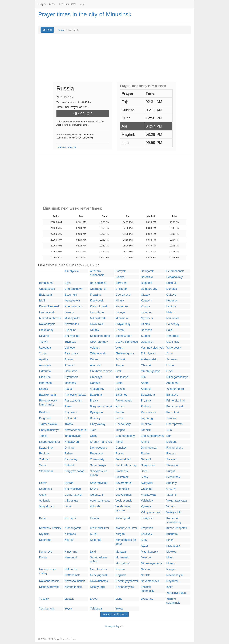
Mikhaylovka (72, 318)
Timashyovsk (73, 436)
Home (47, 30)
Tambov (171, 418)
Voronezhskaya (100, 501)
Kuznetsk (172, 534)
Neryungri (71, 558)
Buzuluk (171, 283)
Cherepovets (174, 424)
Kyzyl (144, 546)
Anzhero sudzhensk (97, 273)
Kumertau (122, 306)
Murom (171, 563)
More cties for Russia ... (114, 614)
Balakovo (172, 395)
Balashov (121, 395)
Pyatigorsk (97, 412)
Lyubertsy (147, 599)
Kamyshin (147, 518)
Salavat (69, 465)
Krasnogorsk (73, 528)
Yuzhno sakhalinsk (173, 601)
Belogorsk (147, 271)
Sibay (144, 477)
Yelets (119, 609)
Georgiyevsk (123, 295)
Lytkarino (147, 312)
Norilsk (145, 575)
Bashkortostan (48, 395)
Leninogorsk (47, 312)
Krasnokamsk (73, 306)
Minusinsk (122, 318)
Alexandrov (97, 389)
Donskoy (121, 448)
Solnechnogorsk (100, 336)
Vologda (95, 507)
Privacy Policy (112, 626)
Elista (119, 383)
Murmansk (122, 558)
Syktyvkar (147, 483)
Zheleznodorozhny (153, 436)
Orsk (118, 371)
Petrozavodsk (73, 401)
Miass (170, 558)
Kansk (119, 442)
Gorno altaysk (73, 495)
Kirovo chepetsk (177, 528)
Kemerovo (46, 552)
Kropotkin (147, 528)
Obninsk (146, 365)
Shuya (94, 489)
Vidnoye (70, 348)
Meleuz (171, 312)
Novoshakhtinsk (75, 581)
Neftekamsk (72, 575)
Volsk (68, 507)
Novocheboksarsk (76, 430)
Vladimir (172, 495)
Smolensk (122, 471)
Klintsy (120, 301)
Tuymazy (70, 342)
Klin (143, 377)
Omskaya (96, 377)
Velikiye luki (174, 512)
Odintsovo (71, 371)
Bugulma (147, 283)
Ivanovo (95, 383)
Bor (169, 436)
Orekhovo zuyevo (101, 371)
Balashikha (148, 395)
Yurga (43, 354)
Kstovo (120, 407)
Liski (93, 552)
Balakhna (96, 395)
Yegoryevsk (174, 348)
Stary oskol (148, 465)
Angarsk (146, 389)
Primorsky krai (175, 401)
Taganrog (147, 418)
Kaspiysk (70, 518)
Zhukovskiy (97, 459)
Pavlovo (44, 412)
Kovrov (69, 540)
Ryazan (171, 454)
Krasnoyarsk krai (126, 528)
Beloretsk (71, 418)
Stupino (146, 336)
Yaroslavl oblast (176, 593)
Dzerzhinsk (46, 448)
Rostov (120, 454)
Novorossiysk (175, 575)
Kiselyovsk (97, 301)
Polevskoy (173, 324)
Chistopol (121, 289)
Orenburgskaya (151, 371)
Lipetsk (69, 599)
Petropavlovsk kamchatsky (48, 403)
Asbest (69, 389)
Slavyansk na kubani (99, 473)
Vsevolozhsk (123, 495)
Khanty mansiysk (101, 442)
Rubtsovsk (97, 454)
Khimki (145, 442)
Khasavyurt (72, 442)
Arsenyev (45, 365)
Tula (169, 430)
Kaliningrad (123, 518)
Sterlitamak (46, 471)
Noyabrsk (172, 581)
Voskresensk (124, 501)
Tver (93, 430)
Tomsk (43, 436)
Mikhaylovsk (98, 318)
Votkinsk (44, 501)
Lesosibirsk (97, 312)
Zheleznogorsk (125, 354)
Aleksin (120, 389)
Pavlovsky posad (75, 395)
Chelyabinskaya (49, 430)
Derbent (171, 442)
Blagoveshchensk (101, 407)
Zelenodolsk (123, 459)
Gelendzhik (97, 495)
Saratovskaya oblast (99, 560)
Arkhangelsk (149, 359)
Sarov (43, 465)
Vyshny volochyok (152, 348)
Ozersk (145, 324)
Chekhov (147, 424)
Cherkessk (122, 489)
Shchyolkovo (73, 489)
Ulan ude (45, 377)
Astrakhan (173, 383)
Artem (145, 383)
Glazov (145, 295)
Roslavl (146, 454)
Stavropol (172, 465)
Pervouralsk (148, 412)
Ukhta (170, 365)
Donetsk (172, 289)
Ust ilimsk (173, 342)
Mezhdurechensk (50, 318)
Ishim (170, 587)
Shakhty (172, 483)
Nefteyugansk (99, 575)
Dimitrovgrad (149, 448)
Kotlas (43, 558)
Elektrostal (46, 295)
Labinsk (171, 306)
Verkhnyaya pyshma (123, 509)
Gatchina (147, 489)
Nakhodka (71, 569)
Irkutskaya (122, 377)
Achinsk (120, 359)
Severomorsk (124, 483)
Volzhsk (95, 348)
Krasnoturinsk (99, 306)
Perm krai (173, 412)
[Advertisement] (114, 59)
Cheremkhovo (73, 289)
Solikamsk (122, 477)
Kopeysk (172, 301)
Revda (120, 330)
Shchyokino (72, 336)
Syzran (69, 483)
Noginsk (121, 575)
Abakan (69, 359)
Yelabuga (96, 609)
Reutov (95, 330)
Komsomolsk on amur (126, 542)
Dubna (94, 359)
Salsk (170, 330)
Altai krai (96, 365)
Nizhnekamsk (73, 587)
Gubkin (44, 495)
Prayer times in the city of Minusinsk (85, 14)
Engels (43, 389)
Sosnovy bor (123, 336)
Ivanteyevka (72, 301)
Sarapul (146, 459)
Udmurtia (45, 371)
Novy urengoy (99, 342)
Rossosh (146, 330)
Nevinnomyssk (125, 587)
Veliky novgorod (151, 512)
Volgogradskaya (177, 501)
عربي (83, 4)
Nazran (120, 569)
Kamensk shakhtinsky (174, 520)
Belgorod (45, 418)
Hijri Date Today (67, 4)
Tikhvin (44, 342)
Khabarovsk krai (49, 442)
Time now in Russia (66, 147)
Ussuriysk (147, 342)
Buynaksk (71, 412)
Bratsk (94, 401)
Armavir (69, 365)
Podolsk (146, 407)
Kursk (94, 534)
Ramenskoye (175, 448)
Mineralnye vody (151, 563)
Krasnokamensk (49, 306)
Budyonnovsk (175, 407)
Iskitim (43, 301)
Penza (120, 418)
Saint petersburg (126, 465)
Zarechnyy (71, 354)
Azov (170, 354)
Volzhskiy (147, 501)
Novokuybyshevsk (127, 581)
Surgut (171, 471)
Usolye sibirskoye (127, 342)
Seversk (44, 336)
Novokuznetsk (99, 581)
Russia (61, 30)
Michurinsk (122, 563)
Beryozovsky (174, 277)
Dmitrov (69, 448)
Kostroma (45, 540)
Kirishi (170, 540)
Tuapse (120, 430)
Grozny (171, 489)
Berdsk (120, 412)
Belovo (120, 277)
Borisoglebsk (98, 283)
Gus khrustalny (125, 436)
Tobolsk (146, 430)
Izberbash (45, 383)
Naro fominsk (99, 569)
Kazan (43, 518)
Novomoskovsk (151, 581)
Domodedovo (99, 448)
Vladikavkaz (149, 495)
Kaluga (94, 518)
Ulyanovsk (71, 377)
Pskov (68, 407)
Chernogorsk (98, 289)
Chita (93, 436)
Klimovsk (70, 534)
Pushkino (70, 330)
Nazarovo (172, 318)
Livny (119, 599)
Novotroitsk (72, 324)
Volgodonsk (47, 507)
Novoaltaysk (47, 324)
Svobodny (71, 459)
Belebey (95, 418)
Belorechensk (175, 271)
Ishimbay (70, 383)
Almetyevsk (72, 271)
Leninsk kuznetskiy (148, 589)
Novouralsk (97, 324)
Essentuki (71, 295)
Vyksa (119, 348)
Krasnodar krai (99, 528)
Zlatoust (44, 459)
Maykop (171, 552)
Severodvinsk (99, 483)
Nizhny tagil (97, 587)
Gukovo (171, 295)
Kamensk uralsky (50, 528)
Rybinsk (44, 454)
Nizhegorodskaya (177, 377)
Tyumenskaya (48, 424)
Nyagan (171, 569)
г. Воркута (71, 501)
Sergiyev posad (75, 471)
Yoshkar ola (47, 609)
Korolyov (146, 534)
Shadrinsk (45, 489)
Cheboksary (123, 424)
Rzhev (69, 454)
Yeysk (68, 609)
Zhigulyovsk (148, 354)
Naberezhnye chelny (48, 571)
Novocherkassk (49, 581)
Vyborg (171, 507)
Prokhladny (46, 330)
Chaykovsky (98, 424)
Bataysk (121, 271)
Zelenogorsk (98, 354)
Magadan (121, 552)
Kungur (146, 306)
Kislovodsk (173, 546)
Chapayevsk (47, 289)
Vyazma (146, 507)
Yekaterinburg (175, 389)
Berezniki (147, 277)
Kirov (144, 540)
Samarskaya (98, 465)
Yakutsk (44, 599)
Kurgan (120, 534)
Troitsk (69, 424)
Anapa (120, 365)
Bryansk (146, 401)
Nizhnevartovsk (49, 587)
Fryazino (95, 295)
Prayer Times (46, 4)
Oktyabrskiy (123, 324)
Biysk (68, 283)
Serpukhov (173, 477)
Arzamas (172, 359)
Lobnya (120, 312)
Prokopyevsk (124, 401)
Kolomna (96, 540)
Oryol (170, 371)
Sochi (144, 471)
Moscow (146, 558)
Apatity (43, 359)
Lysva (94, 599)
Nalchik (146, 569)
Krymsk (44, 534)
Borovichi (121, 283)
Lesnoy (69, 312)
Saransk (172, 459)
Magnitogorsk (149, 552)
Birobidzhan (47, 283)
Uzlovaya (45, 348)
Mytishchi (147, 318)
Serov (43, 483)
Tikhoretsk (173, 336)
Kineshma (71, 552)
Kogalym (146, 301)
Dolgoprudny (149, 289)
